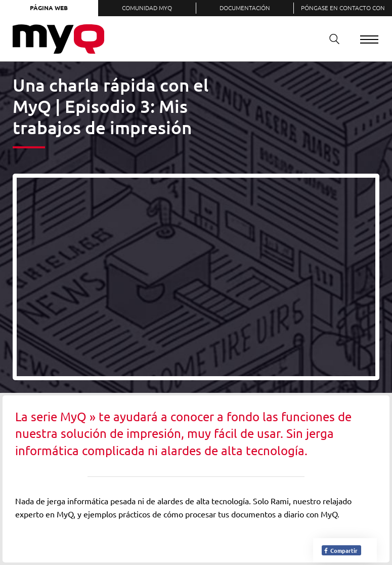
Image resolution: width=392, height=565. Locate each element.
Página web (49, 8)
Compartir (340, 550)
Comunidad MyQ (147, 8)
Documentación (245, 8)
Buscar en (331, 39)
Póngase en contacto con (343, 8)
